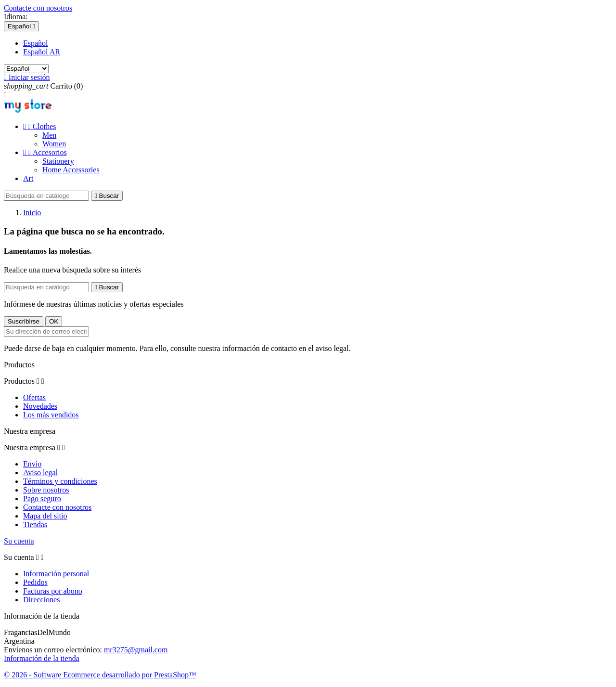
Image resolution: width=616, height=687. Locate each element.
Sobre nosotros (46, 490)
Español (36, 43)
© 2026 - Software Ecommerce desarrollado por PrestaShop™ (100, 675)
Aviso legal (40, 473)
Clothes (40, 126)
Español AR (42, 52)
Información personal (56, 574)
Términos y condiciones (60, 481)
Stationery (58, 161)
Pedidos (35, 582)
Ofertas (34, 397)
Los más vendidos (51, 415)
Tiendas (35, 525)
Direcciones (41, 600)
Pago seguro (42, 499)
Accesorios (45, 152)
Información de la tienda (42, 658)
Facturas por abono (53, 591)
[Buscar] (46, 196)
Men (49, 135)
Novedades (40, 406)
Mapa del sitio (45, 516)
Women (54, 144)
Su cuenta (19, 541)
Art (28, 178)
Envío (32, 464)
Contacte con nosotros (38, 8)
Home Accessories (71, 170)
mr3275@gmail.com (136, 650)
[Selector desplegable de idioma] (21, 26)
